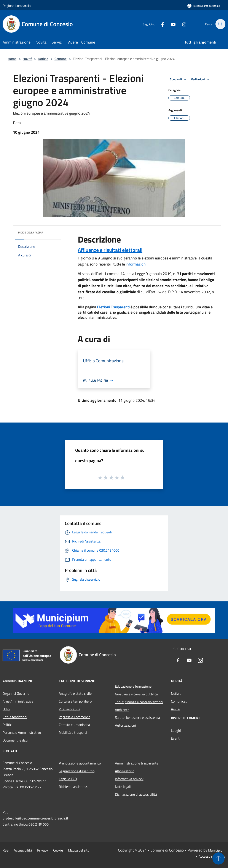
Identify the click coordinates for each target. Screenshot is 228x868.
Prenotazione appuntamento (80, 763)
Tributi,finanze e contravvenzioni (139, 702)
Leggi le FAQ (68, 779)
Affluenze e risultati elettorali (110, 250)
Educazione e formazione (133, 686)
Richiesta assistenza (74, 787)
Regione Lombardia (17, 6)
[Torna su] (218, 858)
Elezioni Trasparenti (113, 307)
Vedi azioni (201, 79)
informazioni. (137, 264)
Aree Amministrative (18, 701)
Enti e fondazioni (15, 717)
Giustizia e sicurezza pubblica (136, 694)
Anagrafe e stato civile (75, 693)
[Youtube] (171, 24)
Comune (61, 59)
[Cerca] (220, 24)
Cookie (58, 850)
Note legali (123, 787)
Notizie (43, 59)
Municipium (217, 850)
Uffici (6, 709)
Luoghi (176, 730)
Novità (28, 59)
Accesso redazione (212, 856)
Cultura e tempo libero (75, 701)
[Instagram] (182, 24)
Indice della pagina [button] (31, 232)
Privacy (43, 850)
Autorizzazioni (125, 725)
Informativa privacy (129, 779)
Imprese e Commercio (75, 717)
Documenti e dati (15, 740)
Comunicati (179, 701)
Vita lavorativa (69, 709)
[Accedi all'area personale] (204, 6)
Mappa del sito (79, 850)
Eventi (176, 738)
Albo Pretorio (125, 771)
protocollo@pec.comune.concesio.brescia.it (35, 818)
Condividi (179, 79)
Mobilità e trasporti (73, 732)
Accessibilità (23, 850)
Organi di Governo (16, 693)
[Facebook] (160, 24)
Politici (8, 725)
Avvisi (175, 709)
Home (12, 59)
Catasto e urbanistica (74, 725)
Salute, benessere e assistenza (137, 717)
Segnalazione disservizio (77, 771)
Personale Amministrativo (22, 732)
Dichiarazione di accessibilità (136, 794)
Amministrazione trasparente (137, 763)
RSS (6, 850)
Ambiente (122, 710)
